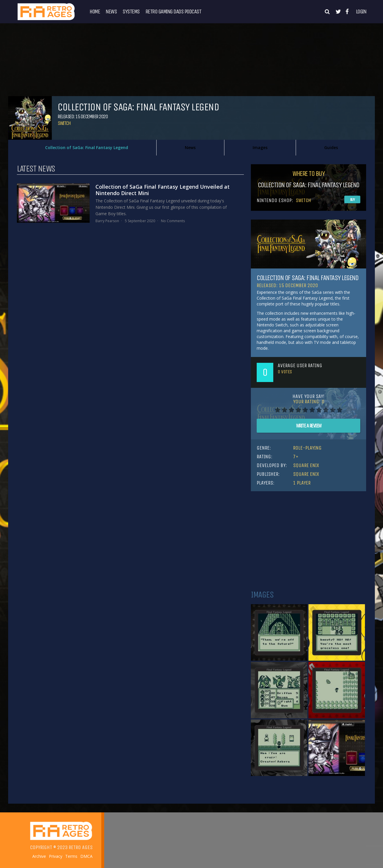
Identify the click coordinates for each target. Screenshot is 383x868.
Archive (39, 856)
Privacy (56, 856)
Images (260, 147)
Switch (64, 123)
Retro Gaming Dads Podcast (173, 12)
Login (361, 12)
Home (95, 12)
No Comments (173, 221)
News (111, 12)
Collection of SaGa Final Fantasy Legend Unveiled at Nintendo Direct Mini (163, 190)
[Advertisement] (308, 541)
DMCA (86, 856)
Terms (71, 856)
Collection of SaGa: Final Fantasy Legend (87, 147)
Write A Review (309, 426)
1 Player (302, 483)
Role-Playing (307, 448)
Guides (331, 147)
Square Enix (306, 465)
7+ (296, 457)
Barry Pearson (107, 221)
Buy (352, 200)
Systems (131, 12)
